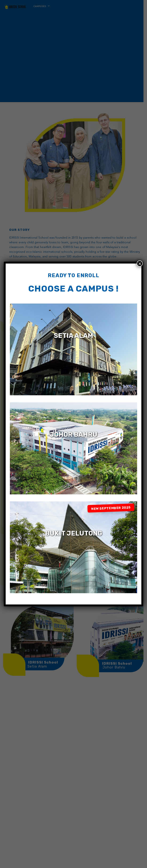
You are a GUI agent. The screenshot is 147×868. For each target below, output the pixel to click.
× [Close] (140, 264)
